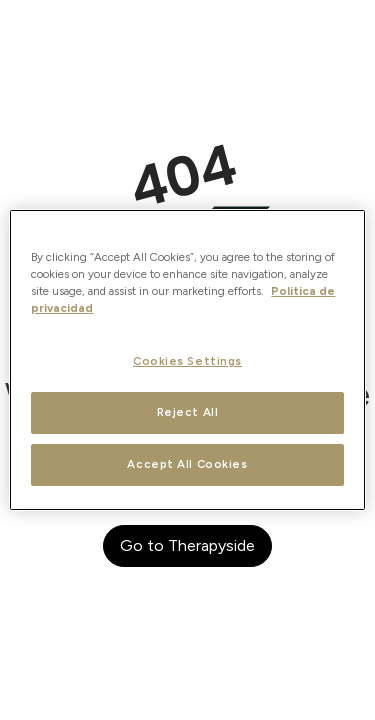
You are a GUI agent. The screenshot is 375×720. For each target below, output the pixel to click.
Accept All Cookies (187, 464)
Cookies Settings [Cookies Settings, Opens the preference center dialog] (187, 361)
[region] (187, 360)
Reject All (188, 412)
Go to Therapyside (187, 545)
